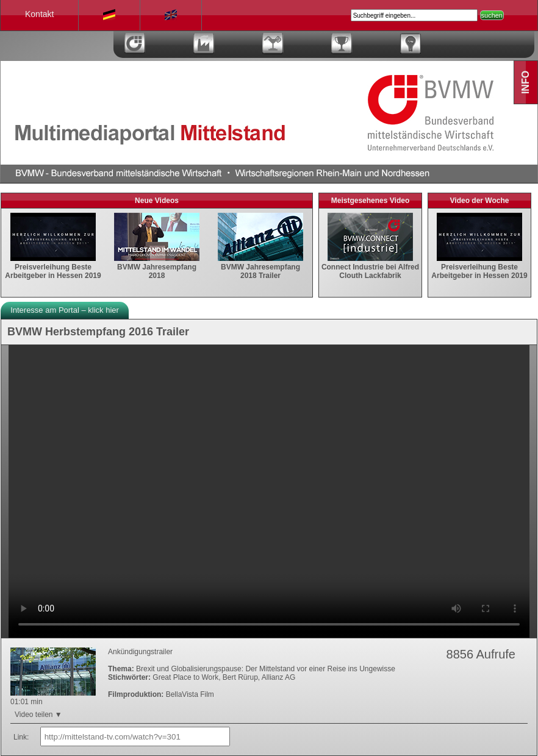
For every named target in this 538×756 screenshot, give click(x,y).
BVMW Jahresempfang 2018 (157, 267)
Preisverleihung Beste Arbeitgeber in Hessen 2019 (53, 267)
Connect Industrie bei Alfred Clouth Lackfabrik (370, 267)
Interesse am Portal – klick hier (65, 310)
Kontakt (39, 14)
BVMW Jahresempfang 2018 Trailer (260, 267)
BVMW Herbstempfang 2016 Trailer (98, 332)
